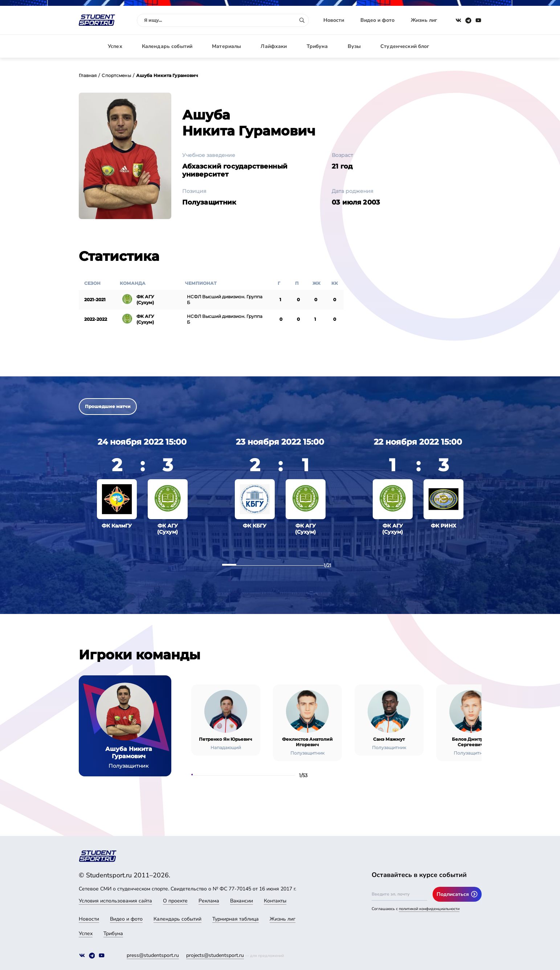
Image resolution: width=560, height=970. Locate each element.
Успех (115, 46)
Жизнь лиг (424, 20)
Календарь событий (167, 46)
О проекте (175, 901)
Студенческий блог (405, 46)
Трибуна (317, 46)
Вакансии (242, 901)
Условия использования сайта (115, 901)
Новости (334, 20)
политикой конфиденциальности (429, 909)
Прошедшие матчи (108, 406)
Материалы (226, 46)
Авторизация (465, 46)
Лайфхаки (274, 46)
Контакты (275, 901)
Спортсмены (116, 75)
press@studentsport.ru (153, 955)
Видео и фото (377, 20)
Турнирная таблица (236, 919)
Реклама (209, 901)
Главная (88, 75)
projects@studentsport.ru (215, 955)
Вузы (354, 46)
